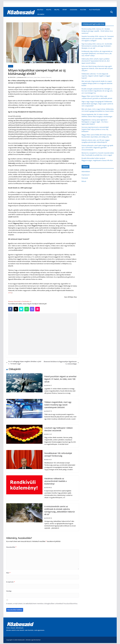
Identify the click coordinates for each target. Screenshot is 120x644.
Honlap (9, 591)
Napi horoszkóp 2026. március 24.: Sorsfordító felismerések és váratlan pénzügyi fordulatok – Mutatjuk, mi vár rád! (97, 46)
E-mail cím (10, 582)
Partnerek (85, 178)
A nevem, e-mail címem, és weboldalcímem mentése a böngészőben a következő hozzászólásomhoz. (42, 604)
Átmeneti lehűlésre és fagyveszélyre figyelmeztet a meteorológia (61, 363)
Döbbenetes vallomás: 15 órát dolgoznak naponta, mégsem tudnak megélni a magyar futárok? (96, 76)
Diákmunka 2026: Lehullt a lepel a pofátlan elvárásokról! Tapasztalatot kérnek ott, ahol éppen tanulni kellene (96, 61)
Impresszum (86, 175)
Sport (65, 10)
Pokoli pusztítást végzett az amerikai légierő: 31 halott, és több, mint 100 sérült (60, 379)
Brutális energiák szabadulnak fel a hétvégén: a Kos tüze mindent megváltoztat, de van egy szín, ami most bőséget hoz (97, 91)
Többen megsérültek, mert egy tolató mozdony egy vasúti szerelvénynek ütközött (58, 405)
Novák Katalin (30, 77)
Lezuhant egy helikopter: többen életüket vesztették (59, 429)
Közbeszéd (21, 77)
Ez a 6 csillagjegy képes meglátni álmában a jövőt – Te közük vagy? (24, 363)
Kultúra (83, 10)
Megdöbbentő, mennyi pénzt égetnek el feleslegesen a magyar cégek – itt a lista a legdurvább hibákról (95, 122)
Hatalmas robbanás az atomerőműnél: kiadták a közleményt (55, 481)
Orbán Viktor (37, 77)
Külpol (49, 10)
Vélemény (41, 14)
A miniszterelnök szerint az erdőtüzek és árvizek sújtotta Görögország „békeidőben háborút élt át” (60, 510)
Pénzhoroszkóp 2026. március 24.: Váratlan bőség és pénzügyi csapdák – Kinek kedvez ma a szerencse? (97, 31)
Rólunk (84, 181)
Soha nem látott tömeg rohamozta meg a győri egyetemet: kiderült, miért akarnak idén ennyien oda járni (97, 68)
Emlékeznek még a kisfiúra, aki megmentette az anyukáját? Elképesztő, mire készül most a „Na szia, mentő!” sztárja (97, 53)
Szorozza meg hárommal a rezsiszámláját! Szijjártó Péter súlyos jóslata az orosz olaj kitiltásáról (95, 129)
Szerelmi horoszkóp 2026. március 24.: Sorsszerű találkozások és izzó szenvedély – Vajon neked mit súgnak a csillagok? (98, 38)
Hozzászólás (11, 547)
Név (8, 573)
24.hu (10, 293)
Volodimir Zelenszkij (46, 77)
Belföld (40, 10)
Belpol (57, 10)
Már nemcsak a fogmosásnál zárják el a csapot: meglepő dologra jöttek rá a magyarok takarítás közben (97, 83)
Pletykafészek (95, 10)
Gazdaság (74, 10)
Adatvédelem (86, 171)
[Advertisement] (43, 334)
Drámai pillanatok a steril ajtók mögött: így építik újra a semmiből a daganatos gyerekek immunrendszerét (97, 148)
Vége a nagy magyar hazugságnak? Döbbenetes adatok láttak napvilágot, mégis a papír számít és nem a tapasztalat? (97, 104)
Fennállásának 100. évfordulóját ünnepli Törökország (58, 454)
